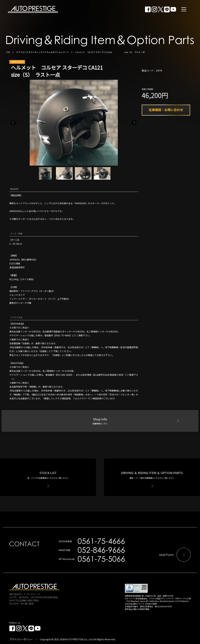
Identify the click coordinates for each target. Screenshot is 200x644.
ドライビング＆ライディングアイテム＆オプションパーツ (42, 52)
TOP (8, 52)
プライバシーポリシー (21, 639)
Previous (13, 123)
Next (134, 123)
